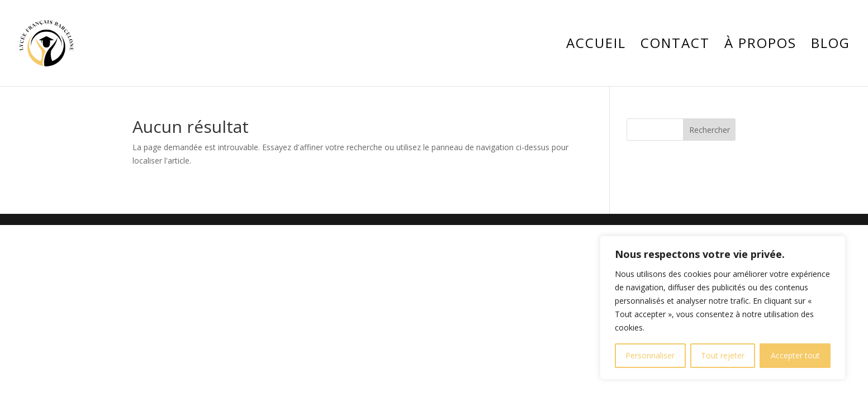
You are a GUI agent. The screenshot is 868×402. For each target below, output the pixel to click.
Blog (831, 46)
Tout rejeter (723, 355)
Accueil (596, 46)
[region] (723, 308)
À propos (760, 46)
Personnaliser (650, 355)
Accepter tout (795, 355)
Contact (675, 46)
